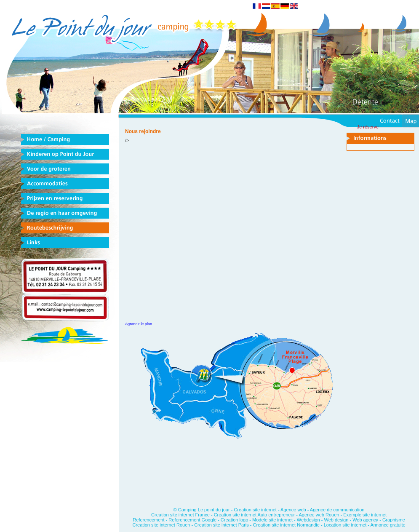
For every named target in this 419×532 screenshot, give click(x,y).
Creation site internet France (180, 515)
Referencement (148, 520)
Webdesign (308, 520)
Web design (336, 520)
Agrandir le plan (139, 324)
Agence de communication (337, 510)
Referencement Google (192, 520)
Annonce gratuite (388, 525)
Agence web (293, 510)
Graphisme (394, 520)
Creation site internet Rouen (162, 525)
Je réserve (368, 127)
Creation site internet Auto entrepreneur (255, 515)
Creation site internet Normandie (286, 525)
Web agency (365, 520)
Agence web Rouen (319, 515)
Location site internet (345, 525)
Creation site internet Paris (222, 525)
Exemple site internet (365, 515)
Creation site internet (255, 510)
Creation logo (234, 520)
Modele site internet (272, 520)
